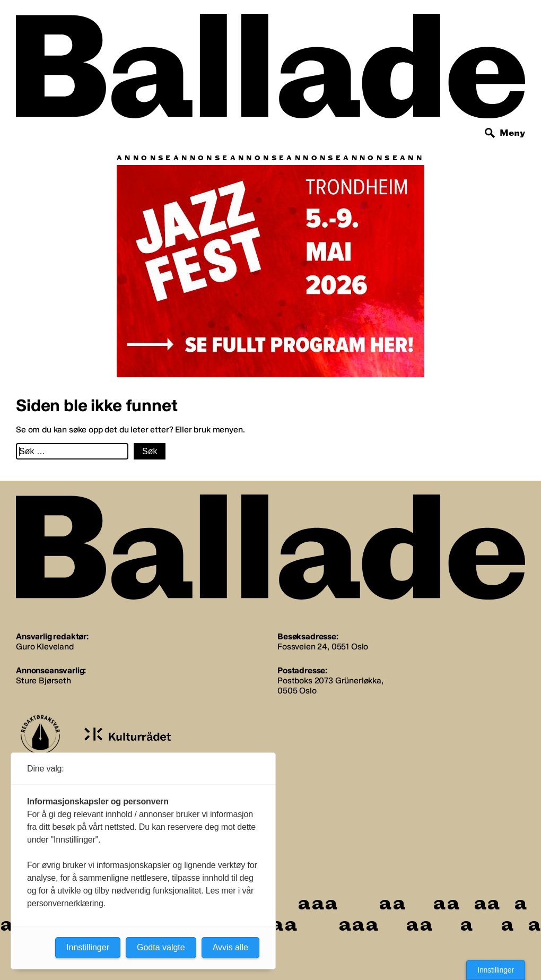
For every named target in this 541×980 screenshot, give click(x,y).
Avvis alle (230, 947)
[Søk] (490, 133)
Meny (512, 133)
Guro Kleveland (45, 647)
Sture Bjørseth (43, 680)
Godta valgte (161, 947)
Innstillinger (496, 970)
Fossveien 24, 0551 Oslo (323, 647)
